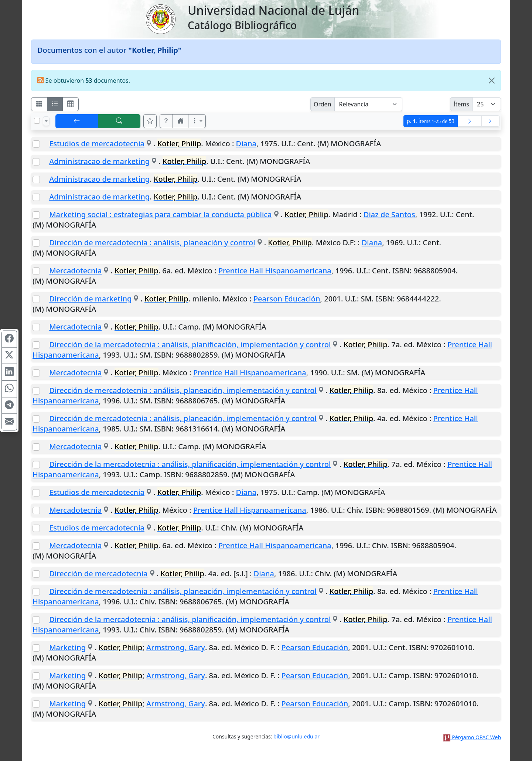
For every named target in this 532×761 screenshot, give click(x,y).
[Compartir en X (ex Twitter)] (9, 356)
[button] (166, 121)
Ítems (461, 104)
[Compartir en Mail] (9, 422)
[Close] (492, 81)
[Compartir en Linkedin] (9, 372)
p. (431, 121)
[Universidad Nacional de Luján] (160, 18)
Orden (323, 104)
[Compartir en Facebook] (9, 339)
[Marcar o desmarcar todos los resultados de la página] (37, 121)
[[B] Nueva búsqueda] (119, 121)
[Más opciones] (197, 121)
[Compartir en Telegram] (9, 406)
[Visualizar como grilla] (71, 104)
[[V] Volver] (77, 121)
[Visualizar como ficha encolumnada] (55, 104)
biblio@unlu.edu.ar (296, 736)
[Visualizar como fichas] (39, 104)
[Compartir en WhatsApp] (9, 389)
